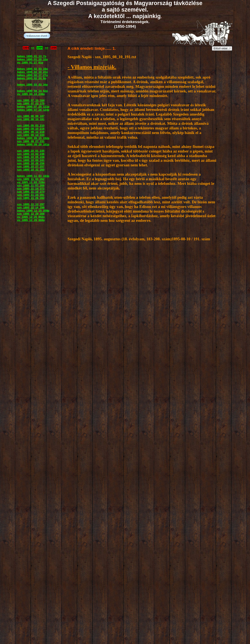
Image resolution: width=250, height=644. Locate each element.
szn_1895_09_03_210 (31, 126)
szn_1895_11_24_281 (31, 195)
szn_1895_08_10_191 (31, 119)
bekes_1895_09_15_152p (33, 138)
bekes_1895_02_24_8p (32, 78)
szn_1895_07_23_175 (31, 103)
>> (47, 48)
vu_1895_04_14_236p (31, 94)
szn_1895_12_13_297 (31, 204)
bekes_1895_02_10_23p (32, 72)
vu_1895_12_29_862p (31, 217)
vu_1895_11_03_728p (31, 182)
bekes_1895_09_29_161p (33, 144)
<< (33, 48)
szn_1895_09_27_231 (31, 141)
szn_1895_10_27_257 (31, 166)
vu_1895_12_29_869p (31, 220)
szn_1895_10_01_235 (31, 151)
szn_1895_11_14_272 (31, 189)
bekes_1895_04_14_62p (32, 91)
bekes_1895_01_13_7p (32, 56)
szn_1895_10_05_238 (31, 157)
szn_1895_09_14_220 (31, 135)
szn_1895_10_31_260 (31, 170)
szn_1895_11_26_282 (31, 198)
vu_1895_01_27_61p (30, 62)
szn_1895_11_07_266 (31, 185)
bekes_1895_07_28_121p (33, 107)
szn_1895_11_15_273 (31, 192)
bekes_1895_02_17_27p (32, 75)
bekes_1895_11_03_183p (33, 176)
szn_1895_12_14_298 (31, 207)
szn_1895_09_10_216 (31, 129)
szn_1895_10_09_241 (31, 160)
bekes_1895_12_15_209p (33, 211)
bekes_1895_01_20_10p (32, 59)
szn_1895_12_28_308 (31, 214)
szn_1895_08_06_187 (31, 116)
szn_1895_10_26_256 (31, 163)
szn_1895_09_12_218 (31, 132)
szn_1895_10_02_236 (31, 154)
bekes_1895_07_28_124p (33, 110)
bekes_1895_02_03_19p (32, 69)
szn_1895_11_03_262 (31, 179)
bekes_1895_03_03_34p (32, 85)
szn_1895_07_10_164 (31, 100)
